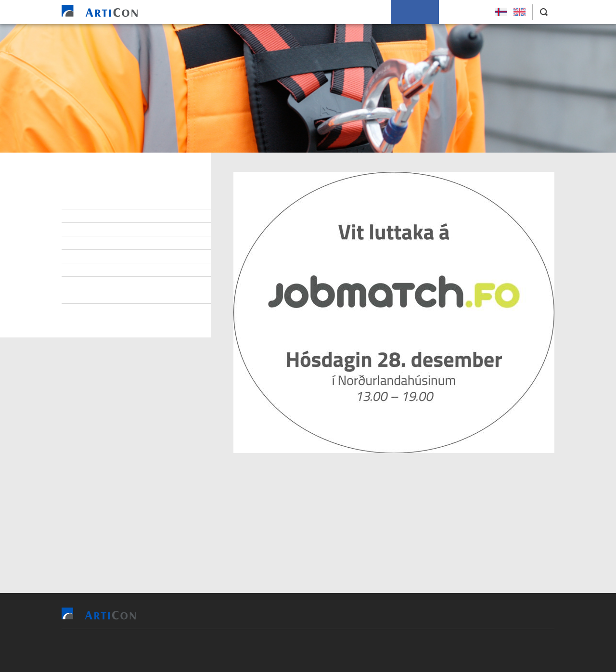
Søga (84, 297)
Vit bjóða (240, 12)
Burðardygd (95, 270)
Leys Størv (464, 12)
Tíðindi (87, 284)
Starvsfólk (94, 216)
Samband (90, 243)
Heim (203, 12)
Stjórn (86, 203)
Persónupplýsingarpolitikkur (124, 310)
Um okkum (415, 12)
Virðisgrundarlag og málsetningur (135, 257)
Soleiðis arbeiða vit (352, 12)
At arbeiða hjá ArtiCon (113, 230)
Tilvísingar (288, 12)
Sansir (364, 650)
